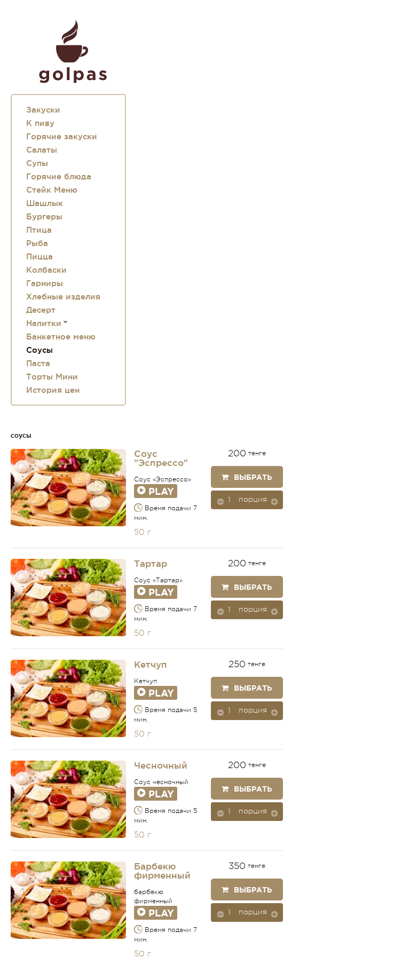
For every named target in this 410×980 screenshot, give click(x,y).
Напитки (44, 323)
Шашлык (45, 203)
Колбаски (46, 270)
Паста (38, 363)
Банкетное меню (61, 337)
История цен (53, 390)
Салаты (42, 150)
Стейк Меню (52, 190)
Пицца (40, 256)
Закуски (43, 110)
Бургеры (44, 216)
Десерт (41, 310)
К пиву (40, 123)
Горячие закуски (62, 136)
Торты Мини (52, 377)
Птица (39, 230)
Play (156, 491)
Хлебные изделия (63, 297)
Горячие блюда (59, 176)
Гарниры (45, 283)
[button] (274, 501)
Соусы (40, 350)
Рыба (37, 243)
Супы (37, 163)
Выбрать (247, 477)
